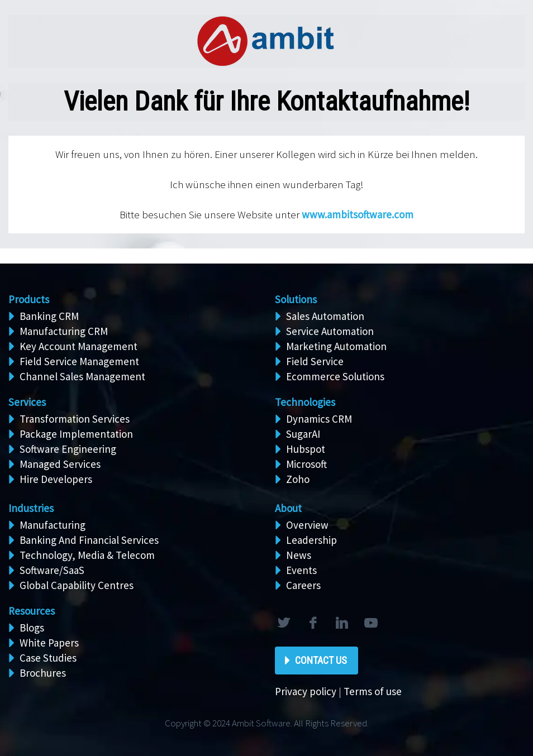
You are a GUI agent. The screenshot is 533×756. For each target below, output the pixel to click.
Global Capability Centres (77, 585)
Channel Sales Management (82, 376)
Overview (307, 525)
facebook (312, 623)
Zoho (298, 479)
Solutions (296, 299)
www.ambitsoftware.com (358, 214)
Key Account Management (78, 346)
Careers (303, 585)
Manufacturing (53, 525)
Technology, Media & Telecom (87, 555)
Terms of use (373, 691)
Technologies (305, 402)
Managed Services (60, 464)
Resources (32, 611)
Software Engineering (68, 449)
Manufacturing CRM (64, 331)
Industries (31, 508)
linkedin (341, 623)
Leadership (311, 540)
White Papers (49, 643)
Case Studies (48, 658)
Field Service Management (79, 361)
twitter (283, 623)
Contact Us (321, 660)
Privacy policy (306, 691)
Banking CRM (49, 316)
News (299, 555)
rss (370, 623)
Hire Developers (56, 479)
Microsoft (306, 464)
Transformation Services (75, 419)
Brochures (43, 673)
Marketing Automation (336, 346)
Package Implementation (76, 434)
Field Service (315, 361)
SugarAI (303, 434)
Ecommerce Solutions (335, 376)
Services (27, 402)
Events (301, 570)
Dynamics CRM (319, 419)
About (288, 508)
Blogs (32, 628)
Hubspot (306, 449)
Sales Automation (325, 316)
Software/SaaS (52, 570)
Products (29, 299)
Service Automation (330, 331)
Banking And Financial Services (89, 540)
